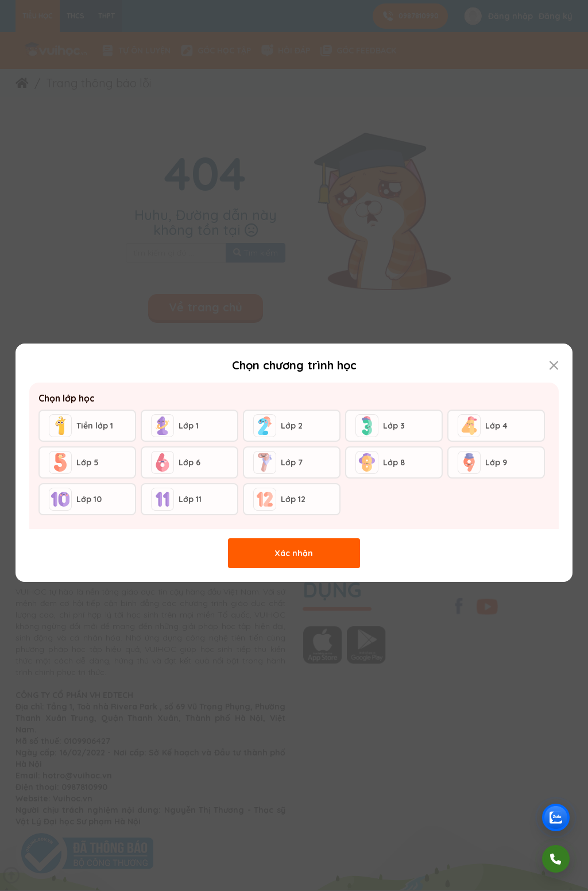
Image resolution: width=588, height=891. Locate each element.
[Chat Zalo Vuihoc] (556, 817)
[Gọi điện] (556, 859)
